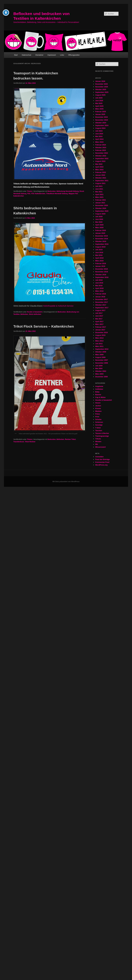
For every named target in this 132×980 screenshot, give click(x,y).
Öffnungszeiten (74, 55)
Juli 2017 (99, 313)
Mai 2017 (99, 319)
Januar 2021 (100, 203)
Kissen (98, 408)
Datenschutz (27, 55)
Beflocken (24, 314)
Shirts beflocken (35, 314)
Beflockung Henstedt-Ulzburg (68, 191)
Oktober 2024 (101, 123)
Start (16, 55)
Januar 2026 (100, 81)
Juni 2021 (99, 189)
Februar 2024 (101, 145)
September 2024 (102, 125)
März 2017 (99, 324)
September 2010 (102, 349)
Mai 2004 (99, 368)
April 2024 (99, 139)
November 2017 (102, 302)
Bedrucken (52, 191)
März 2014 (99, 338)
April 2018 (99, 288)
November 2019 (102, 239)
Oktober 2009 (101, 352)
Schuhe (98, 419)
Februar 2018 (101, 294)
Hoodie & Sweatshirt (35, 312)
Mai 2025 (99, 103)
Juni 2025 (99, 101)
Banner (98, 395)
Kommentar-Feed (102, 462)
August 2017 (100, 310)
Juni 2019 (99, 252)
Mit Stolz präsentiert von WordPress (66, 482)
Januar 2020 (100, 233)
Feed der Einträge (102, 459)
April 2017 (99, 322)
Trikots (29, 191)
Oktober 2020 (101, 208)
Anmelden (99, 457)
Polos (98, 414)
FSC (29, 194)
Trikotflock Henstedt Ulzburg (57, 194)
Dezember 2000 (101, 377)
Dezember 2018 (101, 269)
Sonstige (99, 425)
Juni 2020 (99, 219)
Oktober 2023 (101, 148)
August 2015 (100, 335)
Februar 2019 (101, 263)
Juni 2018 (99, 283)
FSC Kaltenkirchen (38, 194)
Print (97, 417)
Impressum (52, 55)
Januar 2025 (100, 114)
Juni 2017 (99, 316)
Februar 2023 (101, 150)
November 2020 (102, 205)
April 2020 (99, 225)
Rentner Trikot (70, 439)
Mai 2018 (99, 286)
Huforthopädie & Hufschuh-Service (58, 306)
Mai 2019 (99, 255)
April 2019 (99, 258)
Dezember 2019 (101, 236)
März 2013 (99, 341)
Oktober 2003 (101, 371)
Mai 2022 (99, 164)
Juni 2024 (99, 134)
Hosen (98, 403)
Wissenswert (100, 447)
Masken (98, 411)
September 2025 (102, 92)
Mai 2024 (99, 136)
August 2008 (100, 357)
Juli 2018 (99, 280)
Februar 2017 (101, 327)
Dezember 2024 (101, 117)
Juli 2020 (99, 217)
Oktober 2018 (101, 275)
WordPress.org (101, 465)
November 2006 (102, 363)
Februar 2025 (101, 112)
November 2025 (102, 87)
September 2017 (102, 308)
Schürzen (99, 422)
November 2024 (102, 120)
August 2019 (100, 247)
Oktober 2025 (101, 89)
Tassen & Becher (102, 433)
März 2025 (99, 109)
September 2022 (102, 158)
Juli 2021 (99, 186)
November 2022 (102, 153)
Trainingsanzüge (102, 436)
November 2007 (102, 360)
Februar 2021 (101, 200)
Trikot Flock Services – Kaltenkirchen (44, 326)
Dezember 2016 (101, 332)
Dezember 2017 (101, 299)
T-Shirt (98, 428)
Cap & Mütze (100, 397)
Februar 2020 (101, 230)
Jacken (98, 406)
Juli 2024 (99, 131)
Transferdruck (19, 442)
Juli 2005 (99, 366)
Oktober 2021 (101, 178)
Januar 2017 (100, 330)
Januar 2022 (100, 175)
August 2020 (100, 214)
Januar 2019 (100, 266)
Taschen (99, 431)
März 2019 (99, 261)
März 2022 (99, 170)
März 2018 (99, 291)
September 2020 (102, 211)
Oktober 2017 (101, 305)
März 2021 (99, 197)
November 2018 (102, 272)
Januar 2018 (100, 297)
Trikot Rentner (30, 442)
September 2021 (102, 181)
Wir (97, 444)
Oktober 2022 (101, 156)
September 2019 (102, 244)
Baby (97, 392)
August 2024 (100, 128)
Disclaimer (39, 55)
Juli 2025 (99, 98)
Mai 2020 (99, 222)
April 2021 (99, 194)
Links (62, 55)
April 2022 (99, 167)
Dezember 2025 (101, 84)
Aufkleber (99, 389)
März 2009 (99, 355)
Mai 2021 (99, 192)
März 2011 (99, 346)
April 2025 (99, 106)
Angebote (99, 386)
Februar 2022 (101, 172)
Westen (98, 442)
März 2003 (99, 374)
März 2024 (99, 142)
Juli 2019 (99, 250)
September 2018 (102, 277)
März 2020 (99, 228)
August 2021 (100, 183)
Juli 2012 (99, 344)
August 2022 (100, 161)
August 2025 (100, 95)
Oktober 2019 (101, 241)
